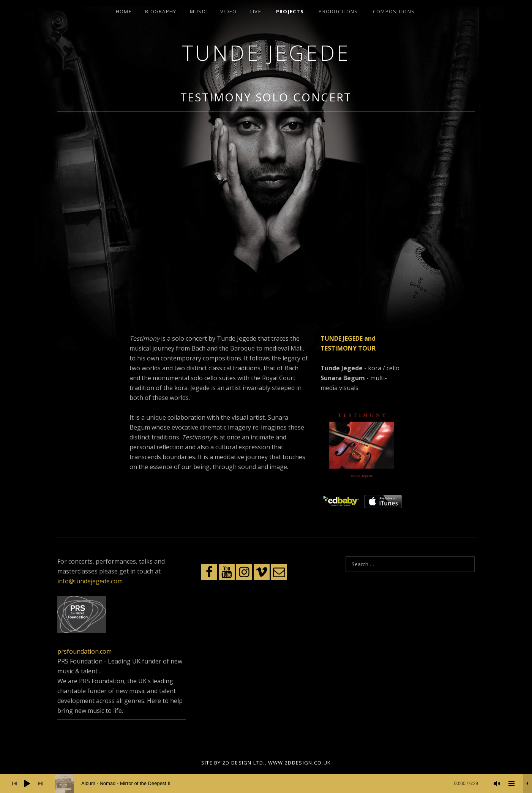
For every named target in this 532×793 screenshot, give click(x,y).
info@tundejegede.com (90, 581)
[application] (266, 784)
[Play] (27, 784)
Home (124, 11)
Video (229, 11)
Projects (290, 11)
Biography (161, 11)
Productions (338, 11)
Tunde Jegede (266, 53)
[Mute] (497, 784)
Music (199, 11)
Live (256, 11)
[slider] (270, 784)
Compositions (394, 11)
